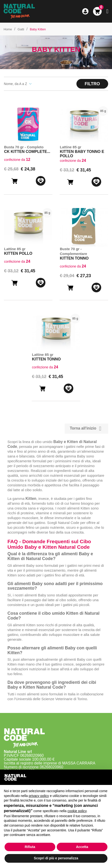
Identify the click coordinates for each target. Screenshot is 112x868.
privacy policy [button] (39, 796)
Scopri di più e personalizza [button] (56, 858)
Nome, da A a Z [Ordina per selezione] (18, 84)
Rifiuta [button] (30, 847)
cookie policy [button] (77, 811)
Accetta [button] (82, 847)
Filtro (92, 84)
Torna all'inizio (86, 428)
